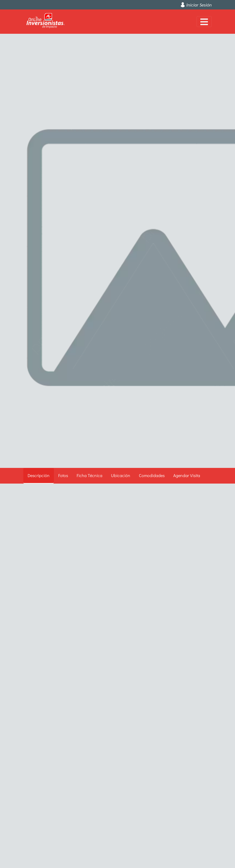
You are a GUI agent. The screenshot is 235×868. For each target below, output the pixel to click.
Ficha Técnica (89, 475)
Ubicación (121, 475)
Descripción (39, 475)
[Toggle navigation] (204, 22)
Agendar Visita (187, 475)
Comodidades (152, 475)
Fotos (63, 475)
